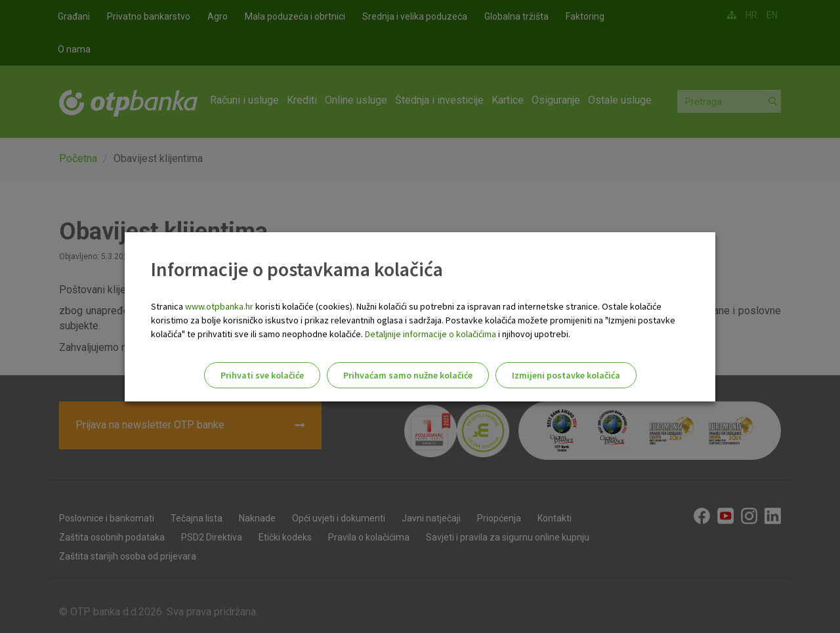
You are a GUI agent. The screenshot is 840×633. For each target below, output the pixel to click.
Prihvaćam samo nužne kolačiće (408, 375)
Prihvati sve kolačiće (262, 375)
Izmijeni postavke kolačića (566, 375)
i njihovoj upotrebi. (533, 334)
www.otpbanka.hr (219, 306)
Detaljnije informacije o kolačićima (430, 334)
